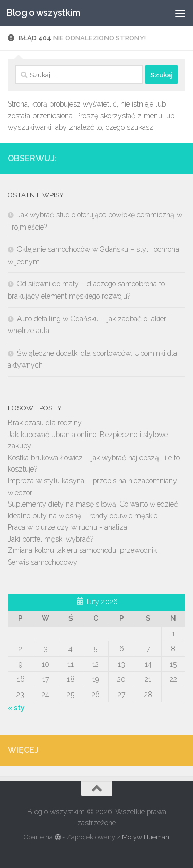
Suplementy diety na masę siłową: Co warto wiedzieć (93, 504)
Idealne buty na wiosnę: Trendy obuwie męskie (83, 516)
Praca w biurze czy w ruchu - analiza (67, 527)
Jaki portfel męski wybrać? (50, 539)
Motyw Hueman (146, 837)
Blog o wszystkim (43, 13)
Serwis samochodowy (42, 562)
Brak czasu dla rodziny (45, 423)
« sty (16, 708)
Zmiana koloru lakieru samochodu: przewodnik (82, 550)
